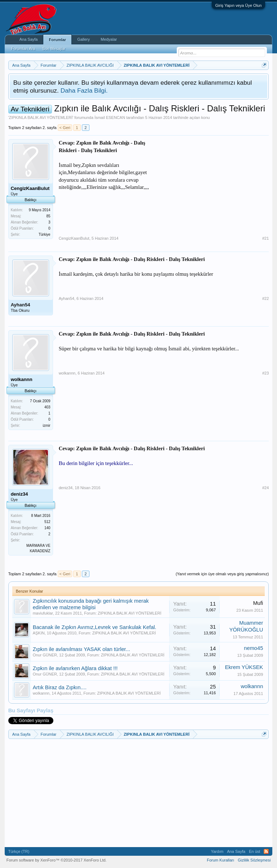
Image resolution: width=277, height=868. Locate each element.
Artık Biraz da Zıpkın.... (60, 687)
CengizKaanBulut (74, 238)
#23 (265, 373)
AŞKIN (39, 633)
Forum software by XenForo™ (57, 860)
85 (49, 216)
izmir (47, 426)
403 (47, 407)
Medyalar (109, 39)
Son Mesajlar (54, 49)
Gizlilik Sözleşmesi (254, 860)
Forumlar (57, 40)
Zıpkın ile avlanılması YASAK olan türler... (82, 649)
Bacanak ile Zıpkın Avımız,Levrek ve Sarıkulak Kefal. (95, 627)
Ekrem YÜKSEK (244, 667)
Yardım (217, 851)
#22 (265, 298)
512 (47, 522)
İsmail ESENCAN (110, 118)
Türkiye (45, 234)
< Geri (65, 128)
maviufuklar (43, 613)
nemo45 (253, 648)
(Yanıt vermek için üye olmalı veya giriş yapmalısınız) (222, 574)
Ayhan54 (21, 305)
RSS (266, 851)
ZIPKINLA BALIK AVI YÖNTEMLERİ (41, 118)
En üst (254, 851)
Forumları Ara (23, 49)
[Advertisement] (215, 184)
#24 (265, 488)
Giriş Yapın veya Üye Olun (239, 5)
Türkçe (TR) (19, 851)
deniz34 (66, 488)
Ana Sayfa (29, 39)
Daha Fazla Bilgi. (84, 90)
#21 (265, 238)
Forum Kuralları (220, 860)
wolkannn (67, 373)
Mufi (258, 603)
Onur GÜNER (45, 655)
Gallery (83, 39)
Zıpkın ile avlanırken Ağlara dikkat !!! (75, 668)
